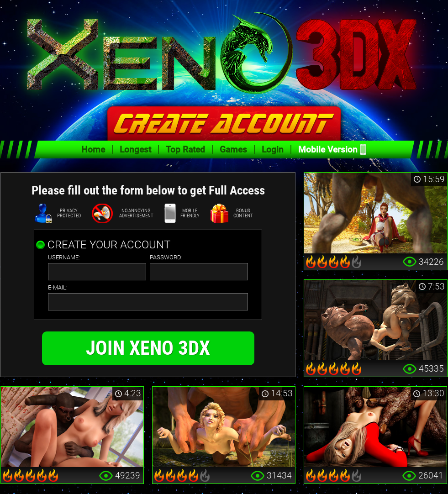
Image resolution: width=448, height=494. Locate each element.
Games (233, 150)
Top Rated (185, 150)
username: (64, 258)
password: (166, 258)
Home (93, 150)
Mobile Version (328, 150)
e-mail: (58, 288)
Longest (135, 150)
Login (273, 150)
